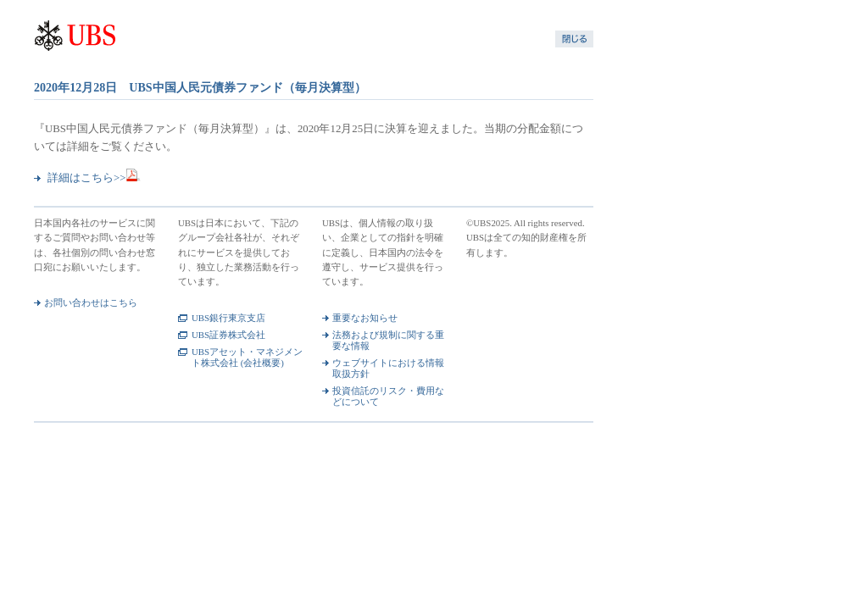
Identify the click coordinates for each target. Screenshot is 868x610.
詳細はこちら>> (94, 178)
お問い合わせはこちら (91, 302)
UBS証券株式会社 (228, 335)
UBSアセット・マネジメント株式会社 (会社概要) (247, 357)
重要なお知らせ (365, 318)
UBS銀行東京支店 (228, 318)
